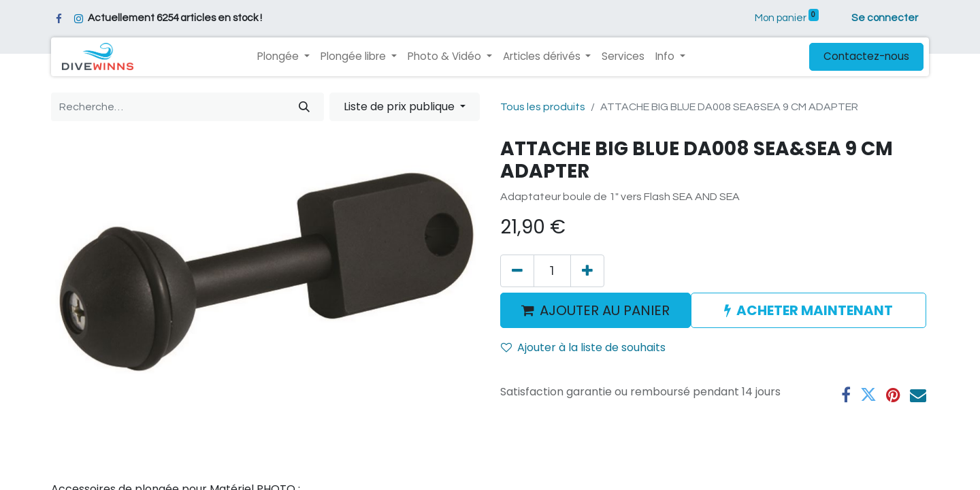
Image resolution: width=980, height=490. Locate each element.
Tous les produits (543, 107)
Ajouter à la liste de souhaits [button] (583, 347)
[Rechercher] (304, 107)
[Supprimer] (517, 271)
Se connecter (885, 18)
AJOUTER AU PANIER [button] (595, 310)
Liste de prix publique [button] (401, 107)
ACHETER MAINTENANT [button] (808, 310)
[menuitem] (623, 57)
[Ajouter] (587, 271)
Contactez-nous (866, 56)
